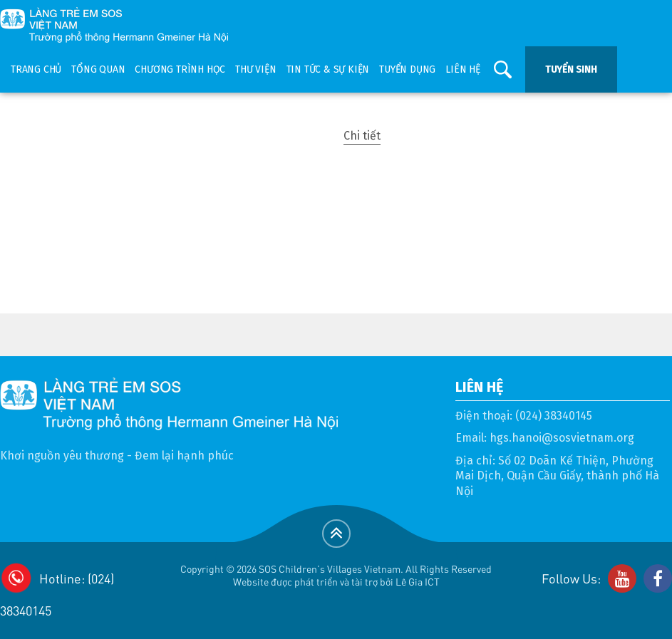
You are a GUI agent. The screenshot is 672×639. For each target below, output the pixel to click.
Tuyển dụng (407, 69)
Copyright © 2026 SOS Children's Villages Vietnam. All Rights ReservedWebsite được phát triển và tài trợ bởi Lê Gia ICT (336, 575)
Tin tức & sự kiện (328, 69)
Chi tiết (362, 136)
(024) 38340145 (554, 416)
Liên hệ (463, 69)
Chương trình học (180, 69)
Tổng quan (98, 69)
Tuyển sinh (571, 69)
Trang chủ (36, 69)
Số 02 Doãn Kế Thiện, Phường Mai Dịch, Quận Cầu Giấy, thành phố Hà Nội (557, 476)
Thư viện (255, 69)
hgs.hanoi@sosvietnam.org (562, 438)
